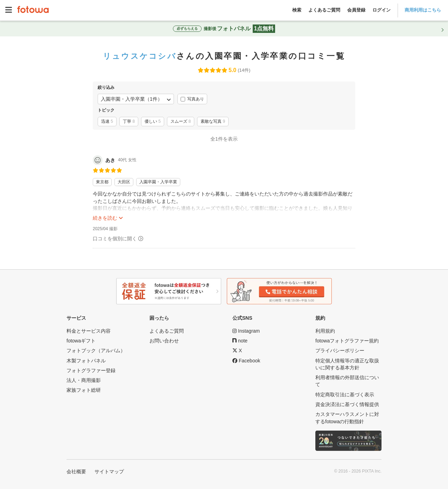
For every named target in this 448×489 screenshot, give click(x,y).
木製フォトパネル (86, 361)
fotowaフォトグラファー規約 (347, 341)
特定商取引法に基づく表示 (345, 395)
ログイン (381, 10)
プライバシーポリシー (340, 350)
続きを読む (105, 218)
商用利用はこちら (423, 10)
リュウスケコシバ (140, 56)
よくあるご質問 (324, 10)
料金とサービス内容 (89, 331)
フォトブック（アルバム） (96, 350)
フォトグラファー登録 (91, 370)
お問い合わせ (164, 341)
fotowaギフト (81, 341)
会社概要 (76, 472)
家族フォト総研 (84, 390)
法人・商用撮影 (84, 380)
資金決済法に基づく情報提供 (347, 404)
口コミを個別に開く (115, 239)
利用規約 (325, 331)
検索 (297, 10)
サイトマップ (109, 472)
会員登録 (356, 10)
